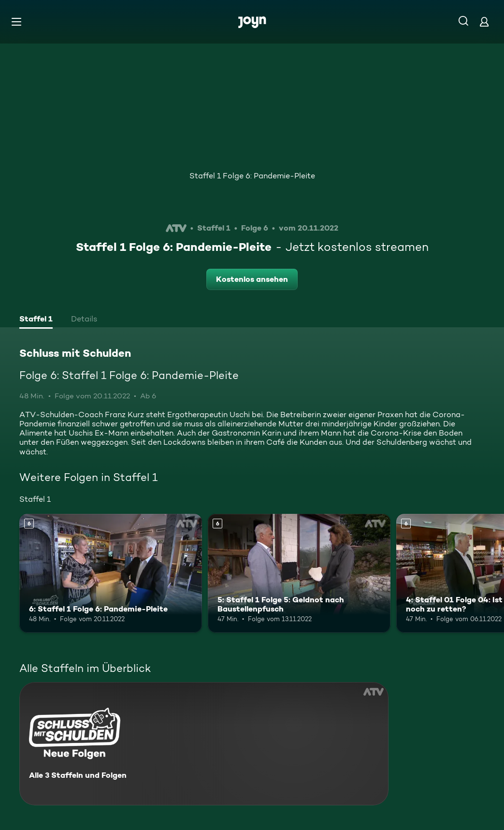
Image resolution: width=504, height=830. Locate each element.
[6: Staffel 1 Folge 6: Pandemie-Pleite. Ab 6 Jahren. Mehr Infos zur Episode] (111, 573)
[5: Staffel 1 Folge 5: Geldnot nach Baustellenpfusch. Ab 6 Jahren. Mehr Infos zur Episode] (299, 573)
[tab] (36, 320)
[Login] (484, 22)
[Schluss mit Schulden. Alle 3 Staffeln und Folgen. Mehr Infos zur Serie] (204, 744)
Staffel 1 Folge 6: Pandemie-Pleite (252, 176)
